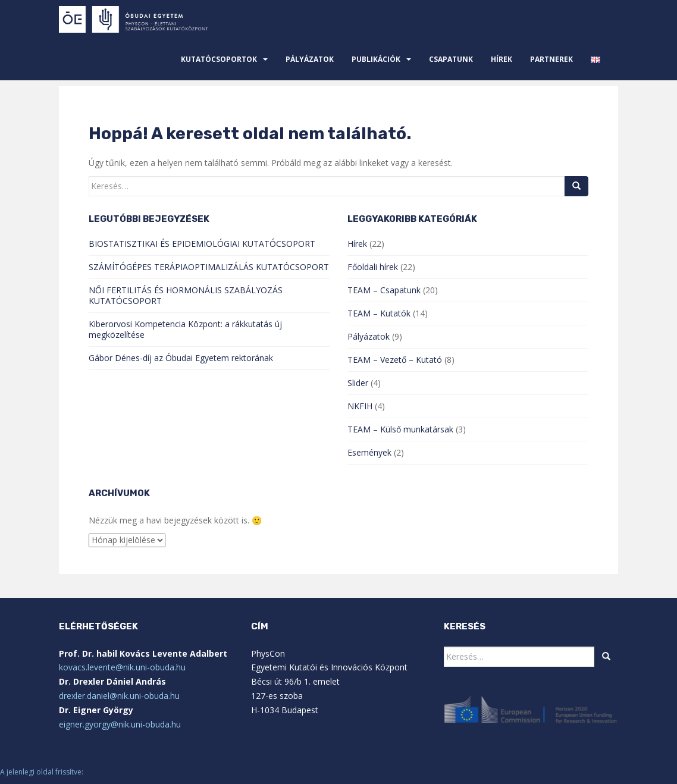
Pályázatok (310, 59)
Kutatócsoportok (219, 59)
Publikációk (376, 59)
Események (369, 452)
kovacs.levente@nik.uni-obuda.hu (122, 667)
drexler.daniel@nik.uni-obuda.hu (119, 696)
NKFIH (360, 406)
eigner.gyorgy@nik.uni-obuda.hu (120, 724)
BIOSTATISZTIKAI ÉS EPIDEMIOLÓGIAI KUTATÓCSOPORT (202, 244)
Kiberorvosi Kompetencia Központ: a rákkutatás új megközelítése (185, 329)
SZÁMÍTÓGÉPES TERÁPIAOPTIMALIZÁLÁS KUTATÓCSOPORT (209, 267)
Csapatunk (451, 59)
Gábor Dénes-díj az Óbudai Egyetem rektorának (181, 358)
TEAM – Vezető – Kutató (395, 360)
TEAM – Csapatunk (384, 290)
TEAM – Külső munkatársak (400, 429)
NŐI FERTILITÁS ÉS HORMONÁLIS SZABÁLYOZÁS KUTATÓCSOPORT (186, 295)
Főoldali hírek (373, 267)
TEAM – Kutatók (379, 313)
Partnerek (551, 59)
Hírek (502, 59)
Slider (358, 383)
